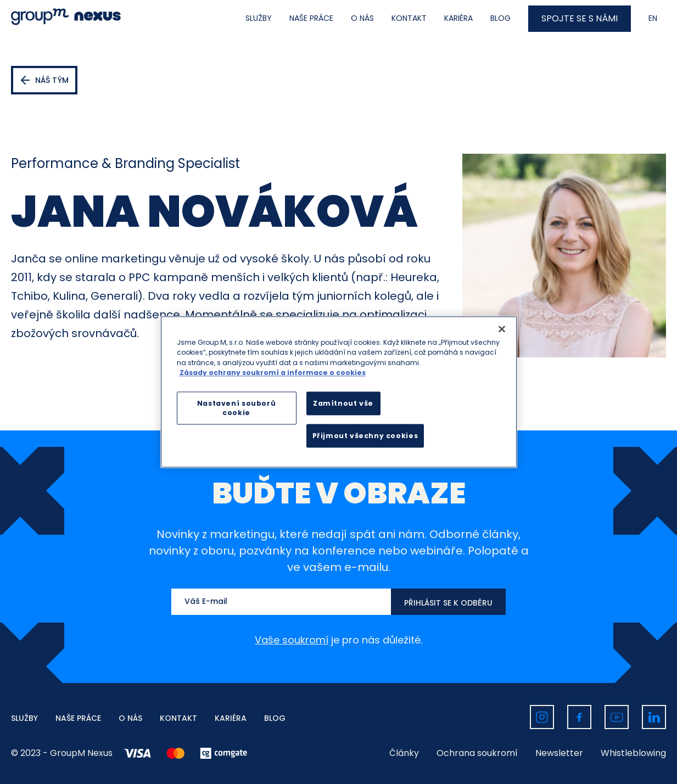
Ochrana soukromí (477, 753)
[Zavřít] (502, 329)
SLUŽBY (259, 18)
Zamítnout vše (343, 404)
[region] (339, 392)
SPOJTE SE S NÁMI (580, 18)
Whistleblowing (633, 753)
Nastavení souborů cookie (236, 408)
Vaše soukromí (292, 640)
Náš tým (52, 80)
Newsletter (559, 753)
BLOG (500, 18)
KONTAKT (409, 18)
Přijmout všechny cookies (365, 436)
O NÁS (362, 18)
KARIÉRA (458, 18)
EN (653, 18)
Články (404, 753)
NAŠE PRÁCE (311, 18)
